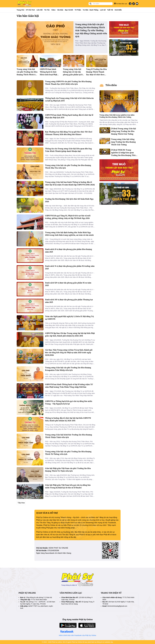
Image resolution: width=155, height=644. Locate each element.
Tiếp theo (21, 503)
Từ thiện (78, 10)
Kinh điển (118, 10)
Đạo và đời (69, 10)
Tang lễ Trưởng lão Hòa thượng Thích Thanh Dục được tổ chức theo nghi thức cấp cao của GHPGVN (96, 75)
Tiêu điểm (111, 85)
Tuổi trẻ (110, 10)
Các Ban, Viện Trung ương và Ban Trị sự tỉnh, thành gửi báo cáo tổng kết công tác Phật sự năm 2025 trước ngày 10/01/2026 (69, 353)
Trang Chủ (20, 10)
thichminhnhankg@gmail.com (117, 606)
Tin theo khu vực (121, 4)
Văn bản (60, 10)
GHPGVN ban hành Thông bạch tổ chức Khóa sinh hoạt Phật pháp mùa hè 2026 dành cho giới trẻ (50, 75)
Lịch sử (103, 10)
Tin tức (47, 10)
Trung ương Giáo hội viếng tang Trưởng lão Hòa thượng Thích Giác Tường (123, 142)
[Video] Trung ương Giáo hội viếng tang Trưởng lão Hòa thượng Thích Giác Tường (124, 131)
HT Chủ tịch (30, 10)
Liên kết (40, 10)
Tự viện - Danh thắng (91, 10)
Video (53, 10)
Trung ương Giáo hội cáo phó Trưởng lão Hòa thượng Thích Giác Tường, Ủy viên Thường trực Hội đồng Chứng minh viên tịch (91, 30)
